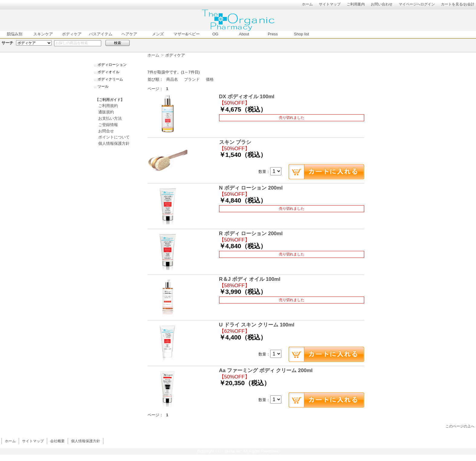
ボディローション (112, 65)
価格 (210, 79)
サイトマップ (330, 4)
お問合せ (106, 131)
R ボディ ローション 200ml (251, 234)
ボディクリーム (110, 79)
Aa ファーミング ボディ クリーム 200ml (266, 370)
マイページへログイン (417, 4)
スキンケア (43, 34)
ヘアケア (129, 34)
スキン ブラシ (235, 142)
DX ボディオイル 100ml (247, 97)
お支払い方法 (110, 118)
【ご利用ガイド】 (110, 100)
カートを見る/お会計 (458, 4)
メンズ (158, 34)
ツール (103, 86)
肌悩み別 (15, 34)
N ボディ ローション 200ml (251, 188)
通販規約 (106, 112)
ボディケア (72, 34)
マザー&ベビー (187, 34)
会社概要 (57, 441)
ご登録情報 (108, 125)
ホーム (307, 4)
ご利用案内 (356, 4)
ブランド (192, 79)
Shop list (302, 34)
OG (215, 34)
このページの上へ (460, 426)
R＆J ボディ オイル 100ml (250, 279)
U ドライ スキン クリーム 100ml (257, 325)
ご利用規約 (108, 106)
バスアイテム (101, 34)
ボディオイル (108, 72)
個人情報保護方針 (114, 143)
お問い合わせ (382, 4)
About (244, 34)
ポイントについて (114, 137)
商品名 (172, 79)
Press (273, 34)
